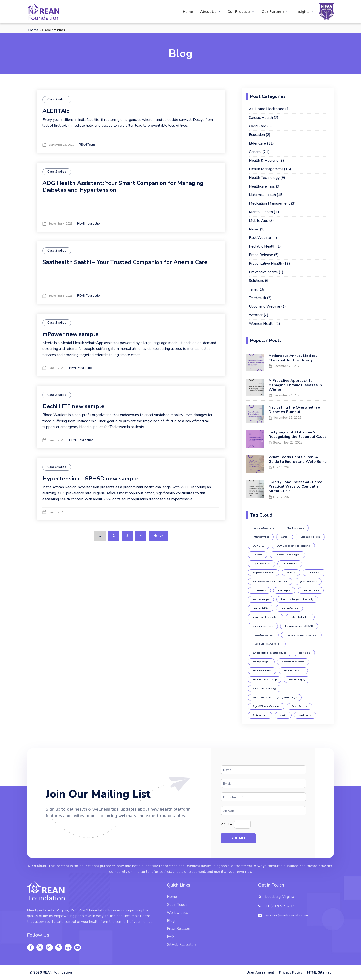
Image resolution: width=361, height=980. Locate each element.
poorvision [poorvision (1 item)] (304, 653)
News (254, 229)
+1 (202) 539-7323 (281, 906)
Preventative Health (265, 264)
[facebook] (31, 947)
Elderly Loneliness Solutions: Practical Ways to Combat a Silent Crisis (295, 486)
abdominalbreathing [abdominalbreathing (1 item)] (263, 528)
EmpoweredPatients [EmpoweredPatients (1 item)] (263, 573)
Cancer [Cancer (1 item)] (285, 537)
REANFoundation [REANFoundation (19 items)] (262, 671)
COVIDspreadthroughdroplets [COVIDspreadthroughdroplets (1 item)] (293, 546)
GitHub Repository (182, 945)
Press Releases (179, 929)
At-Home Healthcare (267, 109)
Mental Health (261, 212)
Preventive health (263, 272)
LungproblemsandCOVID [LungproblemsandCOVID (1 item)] (299, 626)
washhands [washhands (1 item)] (305, 715)
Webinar (256, 315)
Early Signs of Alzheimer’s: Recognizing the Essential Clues (298, 434)
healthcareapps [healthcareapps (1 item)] (261, 599)
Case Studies (57, 100)
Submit (238, 838)
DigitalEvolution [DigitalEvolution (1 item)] (261, 564)
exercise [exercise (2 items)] (291, 573)
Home (188, 12)
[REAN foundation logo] (43, 12)
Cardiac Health (261, 118)
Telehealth (257, 298)
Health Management (266, 169)
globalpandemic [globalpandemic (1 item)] (308, 582)
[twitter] (40, 947)
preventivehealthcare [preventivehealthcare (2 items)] (293, 662)
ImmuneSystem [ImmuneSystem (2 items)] (289, 608)
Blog (171, 921)
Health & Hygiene (264, 161)
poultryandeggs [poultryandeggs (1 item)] (261, 662)
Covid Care (257, 126)
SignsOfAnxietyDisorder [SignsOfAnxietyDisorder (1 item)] (266, 706)
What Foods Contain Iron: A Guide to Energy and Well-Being (298, 459)
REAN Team (87, 145)
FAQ (170, 937)
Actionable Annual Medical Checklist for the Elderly (293, 358)
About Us (210, 12)
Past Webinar (260, 238)
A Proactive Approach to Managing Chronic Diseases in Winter (295, 385)
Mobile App (259, 221)
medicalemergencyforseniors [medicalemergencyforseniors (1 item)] (301, 635)
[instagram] (49, 947)
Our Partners (275, 12)
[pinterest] (59, 947)
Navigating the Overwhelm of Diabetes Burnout (295, 410)
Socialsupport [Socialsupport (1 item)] (260, 715)
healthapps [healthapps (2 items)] (284, 590)
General (255, 152)
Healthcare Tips (262, 186)
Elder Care (257, 143)
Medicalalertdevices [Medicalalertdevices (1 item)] (263, 635)
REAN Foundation (89, 224)
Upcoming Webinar (265, 306)
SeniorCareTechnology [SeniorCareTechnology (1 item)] (264, 689)
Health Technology (264, 178)
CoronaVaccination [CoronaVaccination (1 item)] (310, 537)
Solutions (256, 281)
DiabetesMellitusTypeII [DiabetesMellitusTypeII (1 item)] (287, 555)
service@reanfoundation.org (287, 915)
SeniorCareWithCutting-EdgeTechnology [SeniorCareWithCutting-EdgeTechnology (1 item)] (275, 697)
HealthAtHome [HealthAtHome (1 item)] (311, 590)
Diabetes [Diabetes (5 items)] (257, 555)
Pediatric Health (262, 246)
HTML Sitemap (319, 972)
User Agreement (260, 972)
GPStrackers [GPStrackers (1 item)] (259, 590)
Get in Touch (177, 905)
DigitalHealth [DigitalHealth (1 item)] (290, 564)
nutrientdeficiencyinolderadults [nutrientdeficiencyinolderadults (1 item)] (269, 653)
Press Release (261, 255)
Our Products (241, 12)
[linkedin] (68, 947)
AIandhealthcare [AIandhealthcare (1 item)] (295, 528)
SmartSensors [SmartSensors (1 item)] (300, 706)
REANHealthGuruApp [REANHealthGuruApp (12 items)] (265, 680)
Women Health (262, 324)
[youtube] (77, 947)
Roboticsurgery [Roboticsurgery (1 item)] (297, 680)
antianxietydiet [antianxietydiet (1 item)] (261, 537)
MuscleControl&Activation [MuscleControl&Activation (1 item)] (267, 644)
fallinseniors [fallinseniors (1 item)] (314, 573)
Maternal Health (262, 195)
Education (257, 135)
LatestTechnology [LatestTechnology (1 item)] (300, 617)
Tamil (253, 289)
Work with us (177, 913)
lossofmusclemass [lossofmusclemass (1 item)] (263, 626)
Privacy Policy (291, 972)
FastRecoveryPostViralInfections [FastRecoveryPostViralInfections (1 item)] (270, 582)
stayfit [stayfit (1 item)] (283, 715)
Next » (158, 536)
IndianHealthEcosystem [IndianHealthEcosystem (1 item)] (265, 617)
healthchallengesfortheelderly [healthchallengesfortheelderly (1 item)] (297, 599)
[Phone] (263, 797)
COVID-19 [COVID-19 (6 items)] (258, 546)
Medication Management (269, 203)
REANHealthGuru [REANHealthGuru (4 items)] (293, 671)
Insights (305, 12)
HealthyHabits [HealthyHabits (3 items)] (261, 608)
